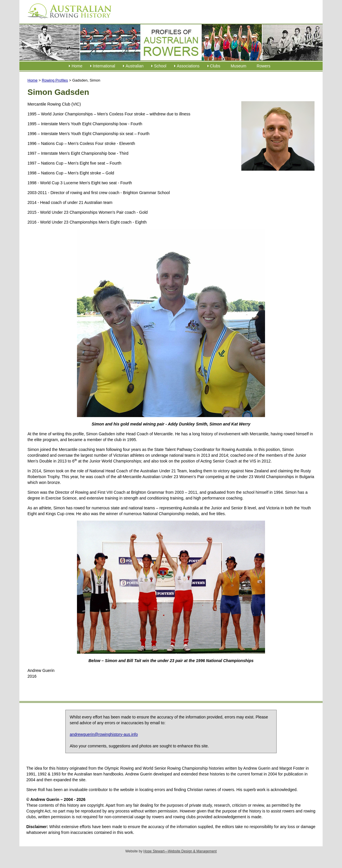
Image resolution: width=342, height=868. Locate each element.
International (104, 66)
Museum (238, 66)
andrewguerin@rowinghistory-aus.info (104, 734)
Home (77, 66)
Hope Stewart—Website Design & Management (180, 851)
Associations (188, 66)
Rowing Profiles (55, 80)
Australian (135, 66)
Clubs (215, 66)
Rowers (263, 66)
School (160, 66)
